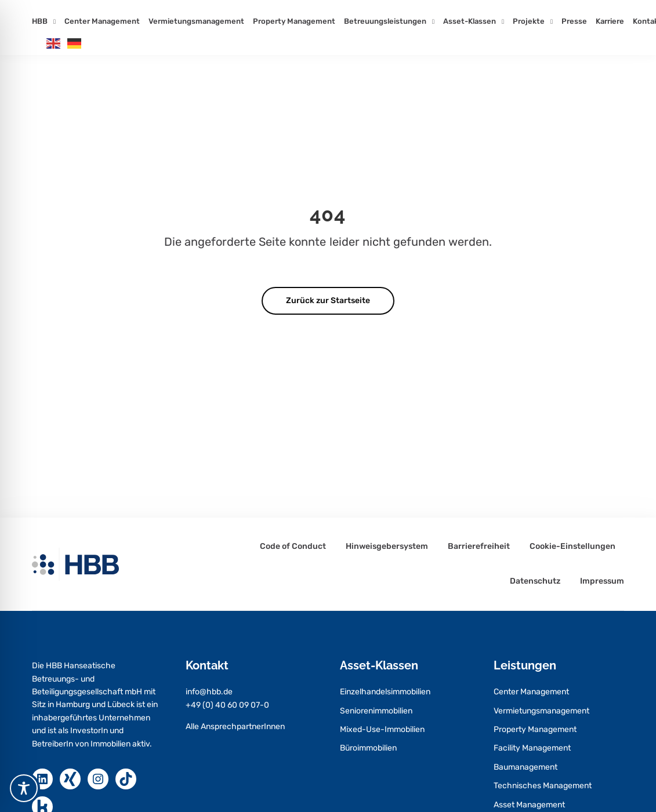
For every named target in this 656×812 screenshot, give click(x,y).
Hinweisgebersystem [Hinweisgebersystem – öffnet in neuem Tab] (387, 547)
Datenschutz (535, 581)
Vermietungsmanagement (196, 21)
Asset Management (529, 805)
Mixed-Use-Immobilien (382, 729)
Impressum (602, 581)
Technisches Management (543, 786)
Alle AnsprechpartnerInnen (235, 727)
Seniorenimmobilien (376, 711)
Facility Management (532, 748)
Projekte (529, 21)
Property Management (294, 21)
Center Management (102, 21)
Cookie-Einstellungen (572, 547)
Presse (574, 21)
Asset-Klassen (470, 21)
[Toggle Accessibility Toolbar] (24, 788)
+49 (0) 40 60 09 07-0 (227, 705)
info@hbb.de (209, 692)
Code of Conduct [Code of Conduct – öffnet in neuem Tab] (293, 547)
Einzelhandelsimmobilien (385, 692)
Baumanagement (525, 767)
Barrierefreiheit (479, 547)
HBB (40, 21)
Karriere (610, 21)
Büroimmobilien (368, 748)
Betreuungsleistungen (385, 21)
